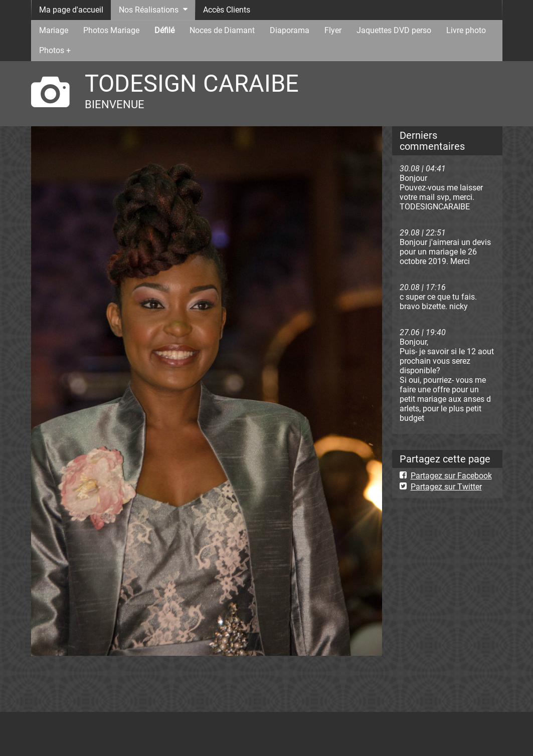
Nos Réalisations (149, 10)
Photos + (55, 50)
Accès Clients (227, 10)
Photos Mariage (111, 30)
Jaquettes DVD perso (394, 30)
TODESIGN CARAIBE (192, 83)
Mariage (54, 30)
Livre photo (466, 30)
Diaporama (290, 30)
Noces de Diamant (222, 30)
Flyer (333, 30)
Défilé (164, 30)
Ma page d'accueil (71, 10)
